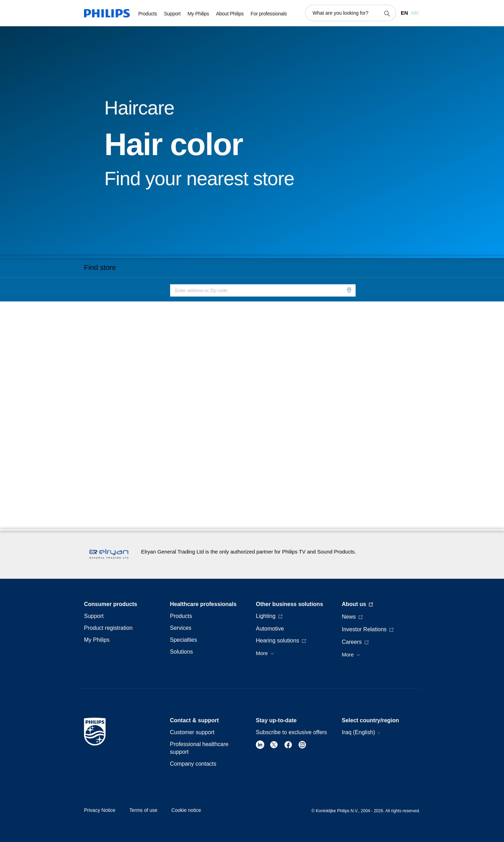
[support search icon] (387, 13)
